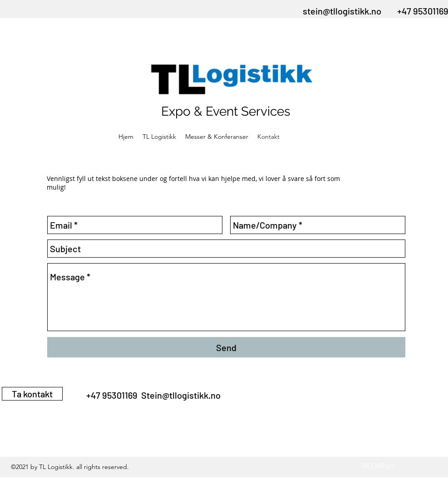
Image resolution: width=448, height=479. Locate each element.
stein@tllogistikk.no (342, 11)
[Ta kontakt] (32, 394)
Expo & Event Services (226, 111)
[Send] (226, 347)
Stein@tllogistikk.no (181, 395)
